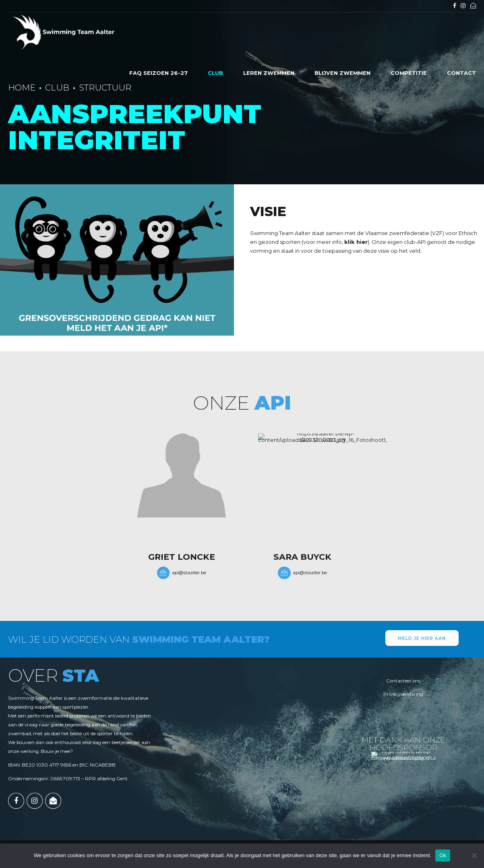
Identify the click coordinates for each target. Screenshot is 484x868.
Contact (461, 73)
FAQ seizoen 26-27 (158, 73)
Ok (443, 855)
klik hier (356, 242)
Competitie (409, 73)
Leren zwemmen (269, 73)
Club (215, 73)
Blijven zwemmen (342, 73)
